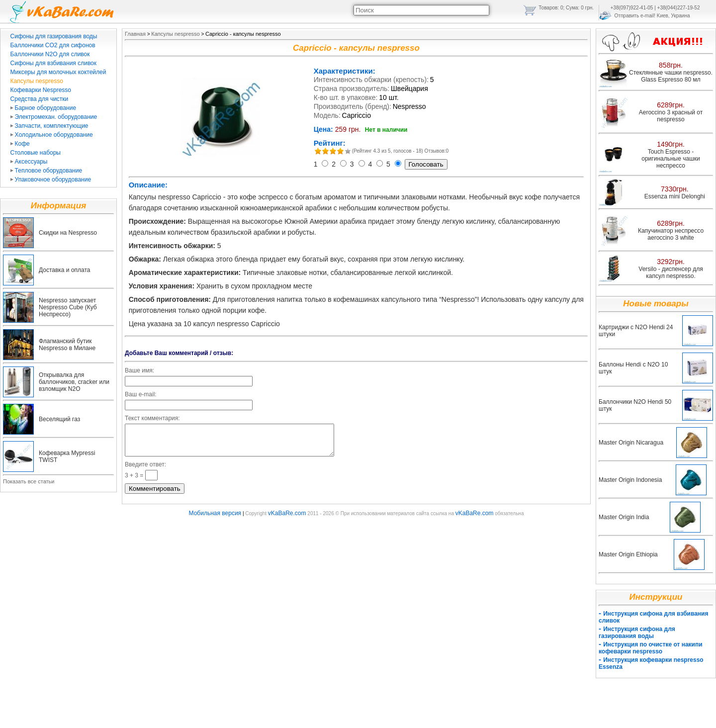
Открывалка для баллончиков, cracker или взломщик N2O (74, 382)
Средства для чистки (40, 99)
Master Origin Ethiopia (628, 554)
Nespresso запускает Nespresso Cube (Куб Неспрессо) (68, 307)
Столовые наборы (36, 153)
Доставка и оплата (65, 270)
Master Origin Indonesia (630, 480)
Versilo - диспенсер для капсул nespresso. (671, 273)
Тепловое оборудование (46, 171)
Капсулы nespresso (37, 81)
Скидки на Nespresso (68, 233)
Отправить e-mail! (635, 16)
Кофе (20, 144)
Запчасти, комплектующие (49, 126)
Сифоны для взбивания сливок (53, 63)
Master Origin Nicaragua (631, 443)
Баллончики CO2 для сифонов (53, 45)
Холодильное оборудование (52, 135)
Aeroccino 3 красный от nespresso (671, 116)
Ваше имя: (139, 370)
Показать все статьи (29, 481)
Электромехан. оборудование (54, 117)
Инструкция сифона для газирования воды (637, 633)
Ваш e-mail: (141, 394)
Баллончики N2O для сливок (50, 54)
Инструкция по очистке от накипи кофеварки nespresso (651, 648)
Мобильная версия (215, 519)
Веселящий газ (59, 419)
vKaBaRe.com (287, 519)
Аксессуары (29, 162)
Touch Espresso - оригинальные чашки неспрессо (671, 159)
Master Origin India (624, 517)
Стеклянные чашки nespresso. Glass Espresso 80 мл (671, 76)
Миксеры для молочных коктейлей (58, 72)
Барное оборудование (44, 108)
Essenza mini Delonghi (675, 196)
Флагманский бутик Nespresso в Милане (67, 345)
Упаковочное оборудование (51, 180)
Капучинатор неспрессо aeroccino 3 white (671, 234)
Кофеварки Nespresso (41, 90)
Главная (135, 34)
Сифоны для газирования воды (54, 36)
